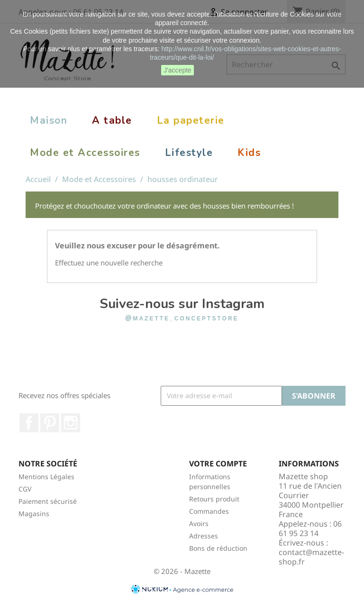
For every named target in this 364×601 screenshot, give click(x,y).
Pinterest (50, 423)
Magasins (34, 514)
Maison (49, 120)
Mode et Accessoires (85, 153)
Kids (249, 153)
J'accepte (177, 70)
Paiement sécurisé (48, 501)
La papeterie (191, 120)
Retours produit (214, 499)
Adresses (204, 536)
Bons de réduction (218, 548)
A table (112, 120)
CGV (25, 489)
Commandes (209, 511)
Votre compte (218, 464)
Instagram (71, 423)
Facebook (29, 423)
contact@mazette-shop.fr (311, 557)
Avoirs (199, 524)
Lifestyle (189, 153)
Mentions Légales (46, 477)
